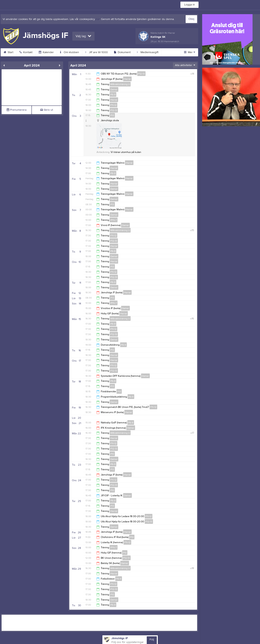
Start (8, 52)
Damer (114, 89)
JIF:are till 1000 (97, 52)
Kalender (46, 52)
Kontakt (26, 52)
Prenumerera (17, 110)
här (98, 19)
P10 (112, 454)
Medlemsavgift (148, 52)
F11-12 (113, 105)
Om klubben (70, 52)
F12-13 (141, 74)
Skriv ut (47, 110)
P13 (112, 115)
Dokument (122, 52)
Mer (190, 52)
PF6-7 (114, 220)
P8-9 (113, 95)
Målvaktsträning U (120, 84)
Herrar (127, 79)
